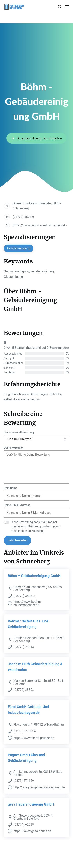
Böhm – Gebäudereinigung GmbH (34, 576)
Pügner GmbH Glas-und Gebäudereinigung (26, 758)
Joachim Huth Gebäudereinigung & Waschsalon (35, 667)
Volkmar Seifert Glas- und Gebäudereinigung (28, 624)
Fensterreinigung (19, 248)
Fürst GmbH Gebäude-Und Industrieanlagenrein (28, 710)
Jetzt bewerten (18, 540)
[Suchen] (60, 7)
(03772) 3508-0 (23, 217)
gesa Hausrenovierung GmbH (31, 804)
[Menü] (67, 7)
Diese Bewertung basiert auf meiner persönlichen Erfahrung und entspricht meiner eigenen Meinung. (36, 526)
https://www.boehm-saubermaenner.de (40, 225)
